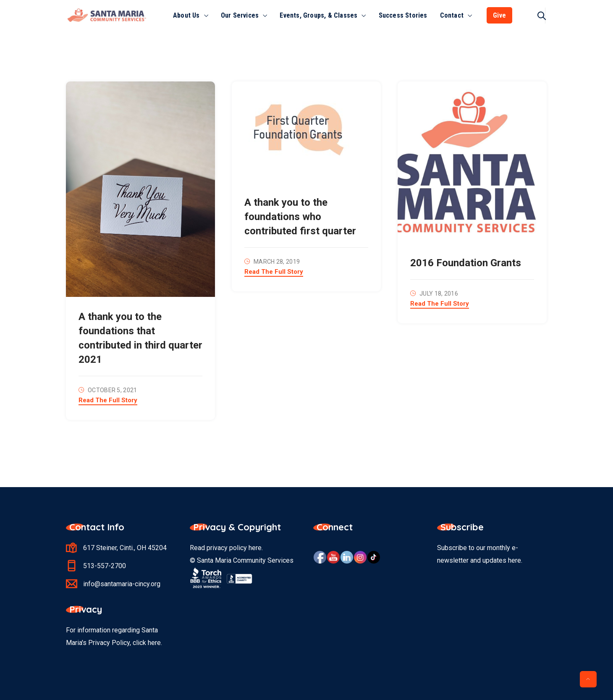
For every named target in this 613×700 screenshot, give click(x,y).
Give (499, 15)
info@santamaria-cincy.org (122, 584)
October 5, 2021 (113, 390)
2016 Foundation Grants (466, 263)
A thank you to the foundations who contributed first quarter (300, 217)
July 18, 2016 (439, 294)
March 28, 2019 (277, 262)
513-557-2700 (105, 566)
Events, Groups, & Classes (318, 15)
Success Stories (403, 15)
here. (155, 643)
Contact (452, 15)
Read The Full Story (108, 401)
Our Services (240, 15)
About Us (186, 15)
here (255, 548)
